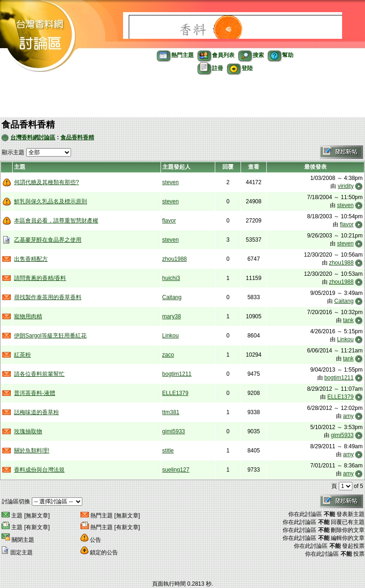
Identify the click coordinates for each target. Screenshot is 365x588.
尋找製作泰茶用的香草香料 (48, 297)
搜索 (251, 55)
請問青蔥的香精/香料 (40, 278)
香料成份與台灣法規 (39, 470)
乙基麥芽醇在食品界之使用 (48, 240)
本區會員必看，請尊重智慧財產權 (56, 221)
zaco (168, 355)
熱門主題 (175, 55)
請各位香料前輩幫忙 (39, 374)
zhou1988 (175, 259)
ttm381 (171, 412)
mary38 (172, 316)
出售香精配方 (31, 259)
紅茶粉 (22, 355)
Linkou (171, 336)
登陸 (240, 68)
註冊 (210, 68)
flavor (169, 221)
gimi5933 (174, 431)
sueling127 (176, 470)
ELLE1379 (175, 393)
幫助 (281, 55)
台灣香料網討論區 (33, 137)
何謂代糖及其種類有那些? (47, 182)
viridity (346, 186)
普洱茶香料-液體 (35, 393)
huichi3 (171, 278)
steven (171, 182)
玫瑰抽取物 (28, 431)
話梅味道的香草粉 (36, 412)
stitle (168, 451)
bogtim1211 (177, 374)
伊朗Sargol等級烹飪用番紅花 (50, 336)
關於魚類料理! (32, 451)
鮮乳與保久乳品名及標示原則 (51, 201)
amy (348, 416)
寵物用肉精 (28, 316)
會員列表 (216, 55)
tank (348, 320)
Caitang (172, 297)
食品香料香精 (77, 137)
